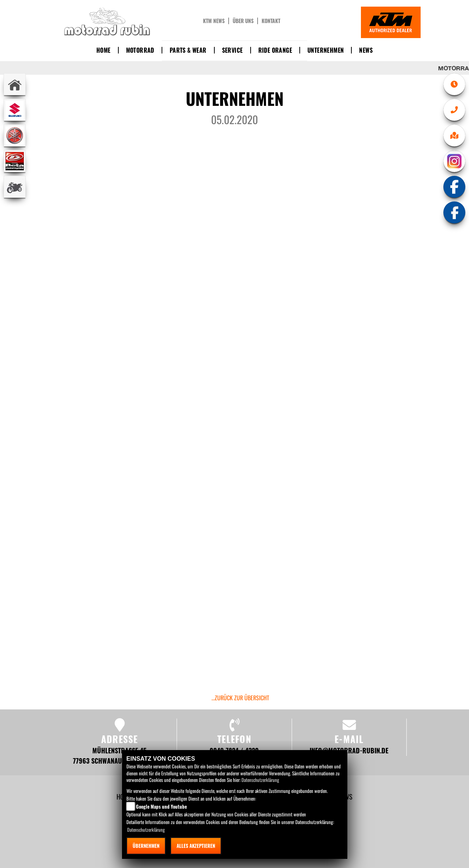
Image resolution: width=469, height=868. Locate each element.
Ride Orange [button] (275, 50)
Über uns (243, 21)
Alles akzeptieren (196, 846)
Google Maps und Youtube (161, 806)
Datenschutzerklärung (260, 780)
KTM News (214, 21)
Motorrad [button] (140, 50)
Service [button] (232, 50)
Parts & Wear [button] (188, 50)
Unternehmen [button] (326, 50)
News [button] (366, 50)
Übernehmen (146, 846)
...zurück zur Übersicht (240, 698)
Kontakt (271, 21)
